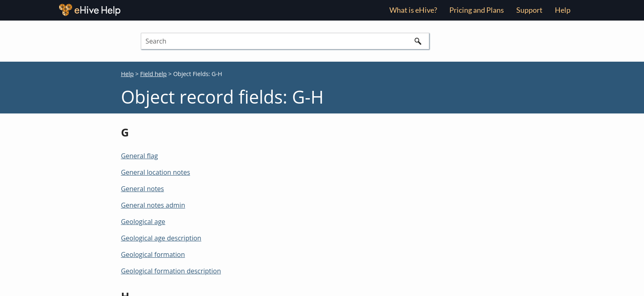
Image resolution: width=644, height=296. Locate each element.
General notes (142, 189)
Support (529, 10)
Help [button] (563, 10)
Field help (153, 74)
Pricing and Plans (477, 10)
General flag (139, 156)
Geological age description (161, 238)
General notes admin (153, 205)
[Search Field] (285, 41)
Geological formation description (171, 271)
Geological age (143, 222)
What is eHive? (413, 10)
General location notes (155, 172)
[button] (418, 41)
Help (127, 74)
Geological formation (153, 254)
